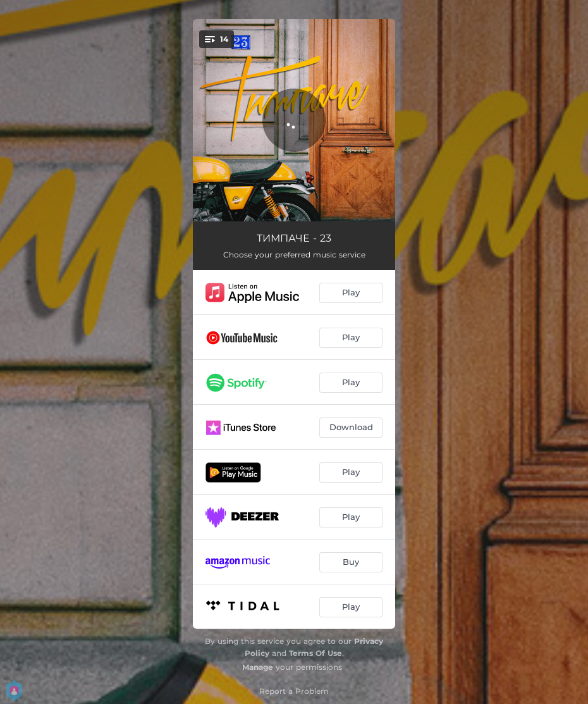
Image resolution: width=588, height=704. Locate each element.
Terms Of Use (315, 653)
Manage (258, 667)
